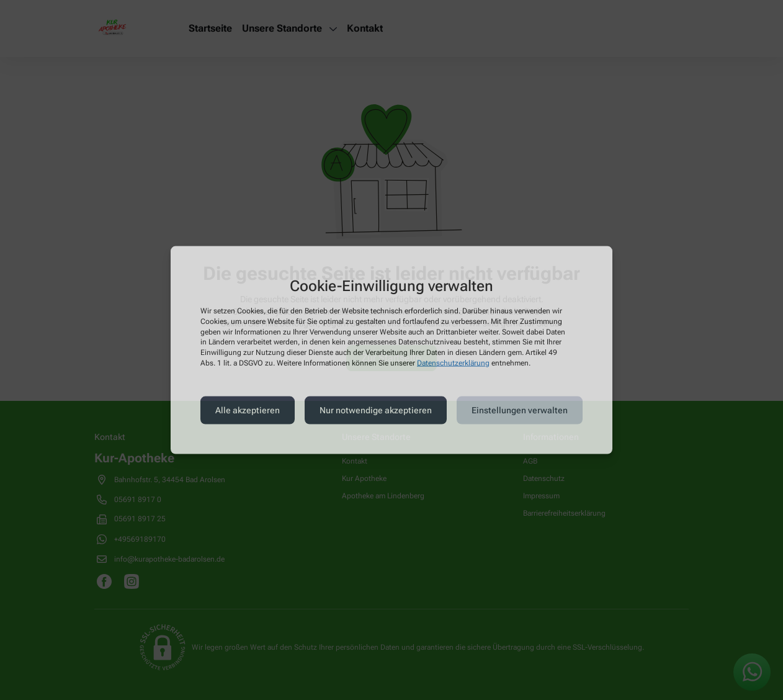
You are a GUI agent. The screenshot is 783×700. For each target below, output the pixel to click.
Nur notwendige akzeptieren (376, 410)
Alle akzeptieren (248, 410)
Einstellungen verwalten (520, 410)
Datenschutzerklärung (453, 363)
